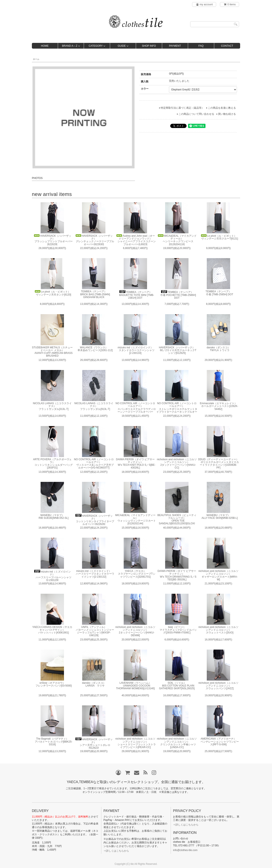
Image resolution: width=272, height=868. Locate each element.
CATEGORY (96, 46)
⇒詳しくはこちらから (116, 851)
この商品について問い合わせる (196, 114)
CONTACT (227, 46)
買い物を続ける (227, 114)
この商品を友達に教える (222, 108)
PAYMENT (175, 46)
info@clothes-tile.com (185, 850)
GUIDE (122, 46)
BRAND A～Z (70, 46)
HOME (45, 46)
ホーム (36, 59)
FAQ (201, 46)
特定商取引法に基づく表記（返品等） (182, 108)
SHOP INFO (149, 46)
